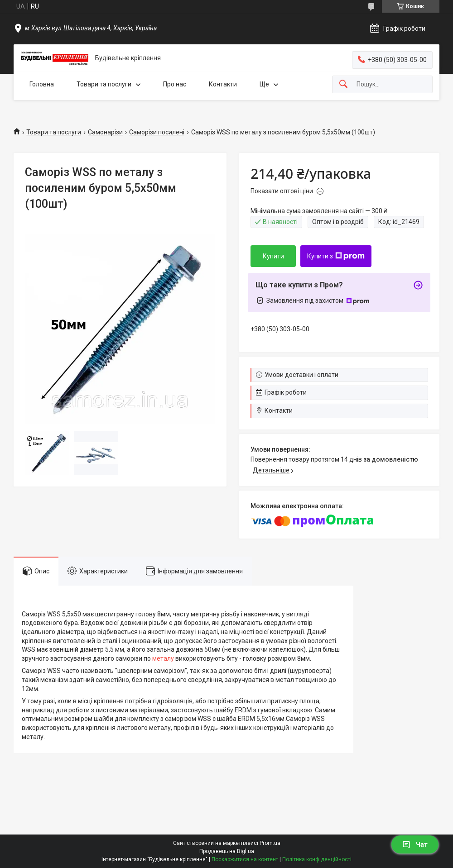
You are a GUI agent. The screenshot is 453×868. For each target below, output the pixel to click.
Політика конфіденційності (317, 859)
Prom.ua (270, 843)
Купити (273, 256)
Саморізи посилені (157, 132)
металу (163, 658)
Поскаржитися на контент (245, 859)
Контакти (223, 84)
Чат (415, 844)
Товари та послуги (104, 84)
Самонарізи (105, 132)
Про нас (175, 84)
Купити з (336, 256)
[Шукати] (343, 84)
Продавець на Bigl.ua (227, 851)
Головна (42, 84)
